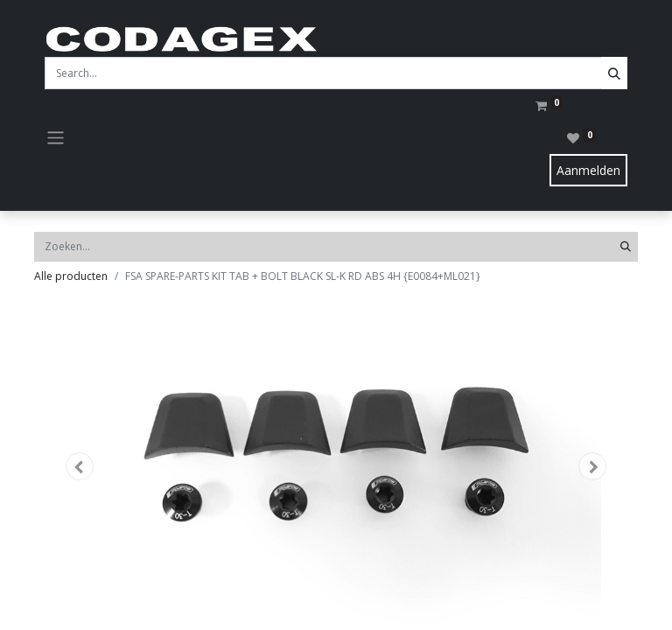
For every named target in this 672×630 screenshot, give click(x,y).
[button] (80, 466)
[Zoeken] (626, 247)
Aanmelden (588, 170)
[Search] (614, 73)
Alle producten (71, 276)
